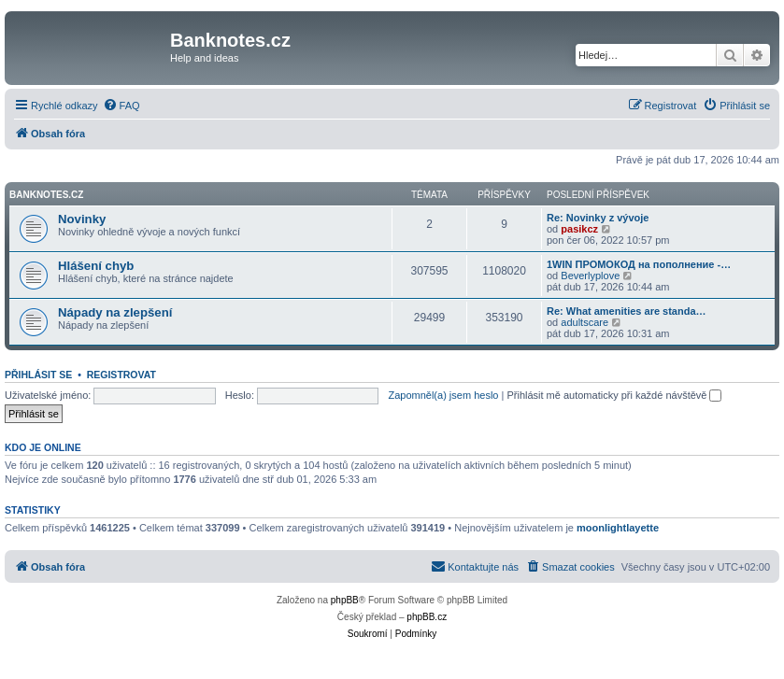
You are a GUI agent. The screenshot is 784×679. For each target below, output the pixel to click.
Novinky (82, 219)
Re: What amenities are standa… (627, 311)
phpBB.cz (427, 617)
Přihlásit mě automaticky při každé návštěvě (614, 395)
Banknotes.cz (46, 195)
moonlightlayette (618, 528)
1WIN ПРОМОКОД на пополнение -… (639, 264)
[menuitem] (121, 106)
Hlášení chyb (96, 266)
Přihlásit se (38, 375)
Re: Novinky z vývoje (598, 218)
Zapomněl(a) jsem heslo (443, 395)
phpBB (345, 600)
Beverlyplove (590, 276)
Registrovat (121, 375)
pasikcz (579, 229)
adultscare (584, 322)
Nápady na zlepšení (115, 312)
